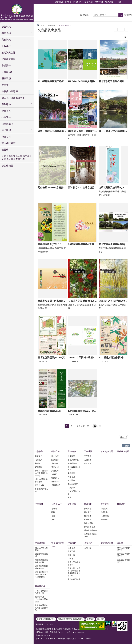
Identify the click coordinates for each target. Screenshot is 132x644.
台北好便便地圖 (74, 579)
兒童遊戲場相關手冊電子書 (41, 567)
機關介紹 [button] (6, 33)
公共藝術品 (40, 586)
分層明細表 (56, 485)
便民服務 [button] (6, 130)
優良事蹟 (6, 78)
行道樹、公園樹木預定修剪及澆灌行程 (41, 473)
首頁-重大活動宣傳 (58, 545)
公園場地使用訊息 (41, 490)
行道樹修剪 (105, 516)
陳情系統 (89, 2)
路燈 (53, 512)
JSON (123, 30)
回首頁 (68, 2)
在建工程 (88, 460)
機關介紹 (55, 451)
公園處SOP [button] (7, 72)
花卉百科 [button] (6, 137)
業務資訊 (52, 26)
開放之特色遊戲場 (41, 555)
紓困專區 (71, 559)
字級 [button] (129, 2)
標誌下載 (71, 555)
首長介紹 (55, 467)
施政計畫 (71, 480)
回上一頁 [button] (124, 437)
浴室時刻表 (72, 463)
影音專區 (105, 504)
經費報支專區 (123, 451)
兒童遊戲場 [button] (7, 124)
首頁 (43, 26)
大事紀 (54, 474)
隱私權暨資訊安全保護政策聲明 (71, 619)
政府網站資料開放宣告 (46, 619)
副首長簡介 (56, 471)
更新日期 (39, 624)
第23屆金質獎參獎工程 (123, 555)
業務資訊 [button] (6, 40)
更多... (70, 497)
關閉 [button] (126, 37)
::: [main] (38, 25)
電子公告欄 (39, 485)
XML (119, 30)
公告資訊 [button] (6, 27)
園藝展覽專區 (73, 460)
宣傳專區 (39, 467)
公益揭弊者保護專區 (90, 535)
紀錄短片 (104, 509)
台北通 (119, 2)
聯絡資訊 (55, 478)
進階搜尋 (128, 15)
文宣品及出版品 (65, 26)
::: (3, 1)
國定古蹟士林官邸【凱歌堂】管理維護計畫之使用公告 (74, 572)
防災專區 (71, 456)
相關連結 (88, 519)
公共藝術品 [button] (7, 166)
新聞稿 (38, 463)
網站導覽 (59, 2)
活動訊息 (39, 460)
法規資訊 (71, 488)
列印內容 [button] (127, 30)
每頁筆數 (81, 426)
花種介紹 (88, 548)
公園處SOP (57, 504)
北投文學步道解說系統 (74, 563)
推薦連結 (6, 117)
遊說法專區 (89, 523)
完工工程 (88, 456)
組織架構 (55, 460)
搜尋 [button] (121, 15)
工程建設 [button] (6, 46)
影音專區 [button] (6, 111)
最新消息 (39, 456)
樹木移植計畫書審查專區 (41, 480)
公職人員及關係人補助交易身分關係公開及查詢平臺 (17, 158)
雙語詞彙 (109, 2)
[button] (95, 426)
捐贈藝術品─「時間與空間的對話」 (41, 599)
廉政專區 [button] (6, 104)
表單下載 (71, 551)
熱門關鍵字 (85, 15)
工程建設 (88, 451)
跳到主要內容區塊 (1, 1)
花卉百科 (88, 543)
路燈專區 (71, 477)
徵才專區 (71, 548)
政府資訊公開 (9, 53)
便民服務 (72, 543)
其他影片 (104, 519)
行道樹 (54, 509)
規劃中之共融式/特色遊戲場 (42, 561)
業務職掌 (55, 463)
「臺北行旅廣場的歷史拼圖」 (41, 592)
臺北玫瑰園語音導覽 (74, 468)
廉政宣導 (88, 509)
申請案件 (6, 66)
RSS (115, 30)
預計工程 (88, 463)
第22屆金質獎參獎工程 (123, 549)
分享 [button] (125, 2)
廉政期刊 (88, 512)
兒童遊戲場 (40, 543)
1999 (61, 632)
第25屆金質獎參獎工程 (123, 561)
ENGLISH (78, 2)
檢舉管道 (88, 516)
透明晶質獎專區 (90, 530)
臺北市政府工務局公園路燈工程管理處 (17, 13)
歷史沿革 (55, 456)
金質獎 (120, 543)
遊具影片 (104, 512)
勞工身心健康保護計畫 (13, 98)
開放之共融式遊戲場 (41, 549)
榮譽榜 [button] (5, 85)
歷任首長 (55, 482)
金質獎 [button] (5, 150)
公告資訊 (39, 451)
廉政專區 (88, 504)
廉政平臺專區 (90, 527)
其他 (53, 519)
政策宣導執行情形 (74, 492)
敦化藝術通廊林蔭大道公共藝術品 (41, 608)
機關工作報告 (73, 484)
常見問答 (99, 2)
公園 (53, 516)
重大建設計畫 (9, 143)
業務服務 (71, 473)
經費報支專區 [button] (9, 59)
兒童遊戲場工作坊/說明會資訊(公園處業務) (41, 574)
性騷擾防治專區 (10, 91)
